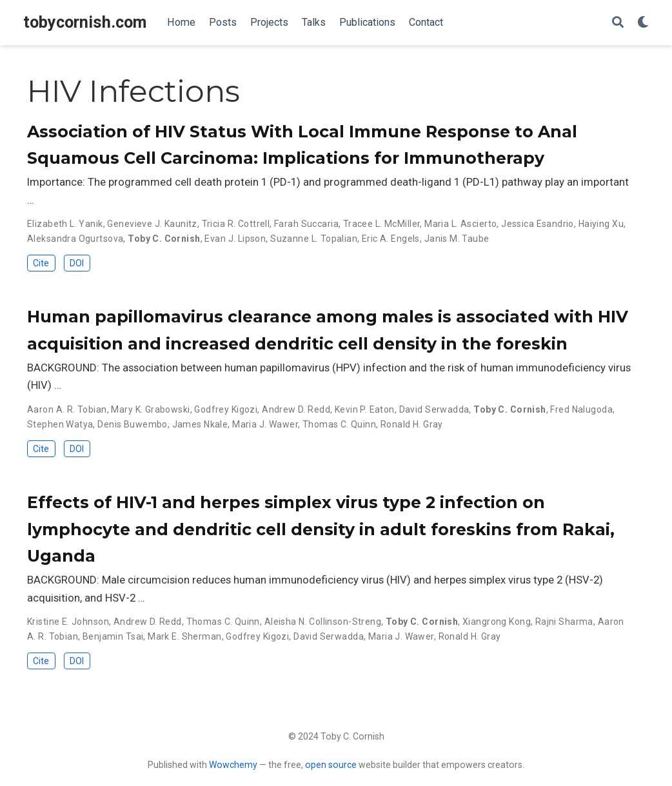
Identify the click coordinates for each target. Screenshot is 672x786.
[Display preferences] (643, 23)
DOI (77, 263)
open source (331, 765)
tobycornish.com (85, 22)
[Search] (618, 23)
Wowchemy (233, 765)
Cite (41, 263)
